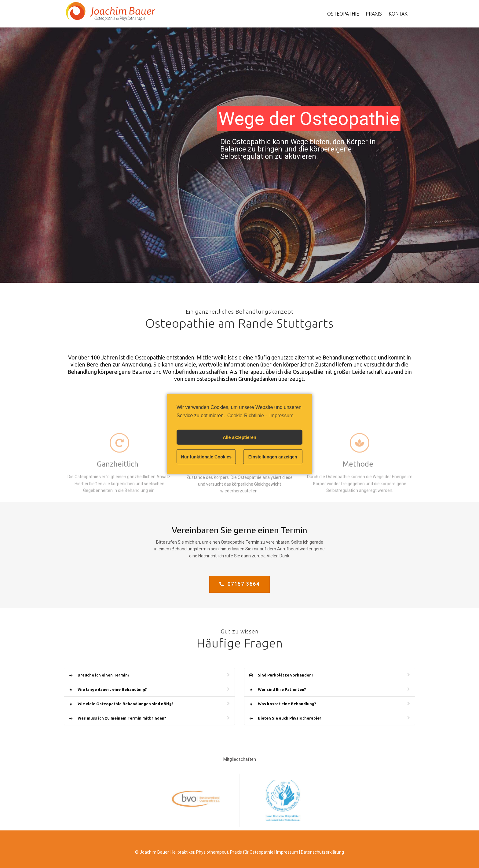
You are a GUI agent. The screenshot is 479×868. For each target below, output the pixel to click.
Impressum (287, 852)
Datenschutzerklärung (322, 852)
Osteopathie (343, 14)
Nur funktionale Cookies (206, 457)
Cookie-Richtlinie (246, 416)
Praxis (374, 14)
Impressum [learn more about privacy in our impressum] (281, 416)
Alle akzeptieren (239, 437)
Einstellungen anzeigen (273, 457)
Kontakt (400, 14)
